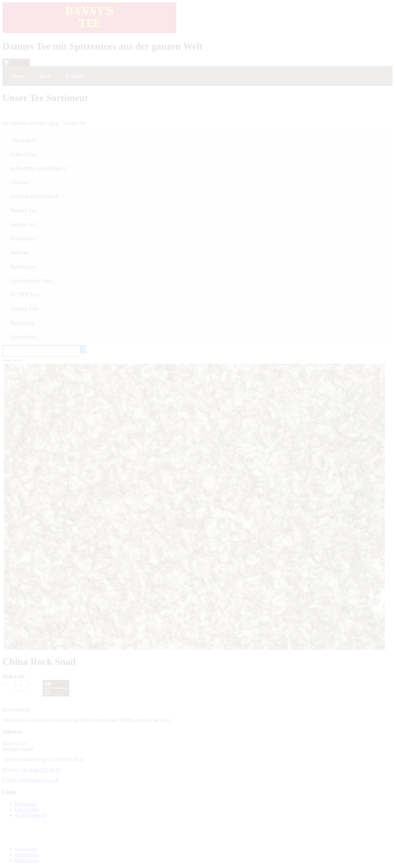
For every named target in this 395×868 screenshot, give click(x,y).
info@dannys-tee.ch (39, 780)
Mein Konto (27, 860)
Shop (54, 123)
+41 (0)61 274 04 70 (40, 770)
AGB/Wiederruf (30, 815)
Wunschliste (27, 855)
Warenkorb (25, 849)
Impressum (25, 804)
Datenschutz (27, 810)
